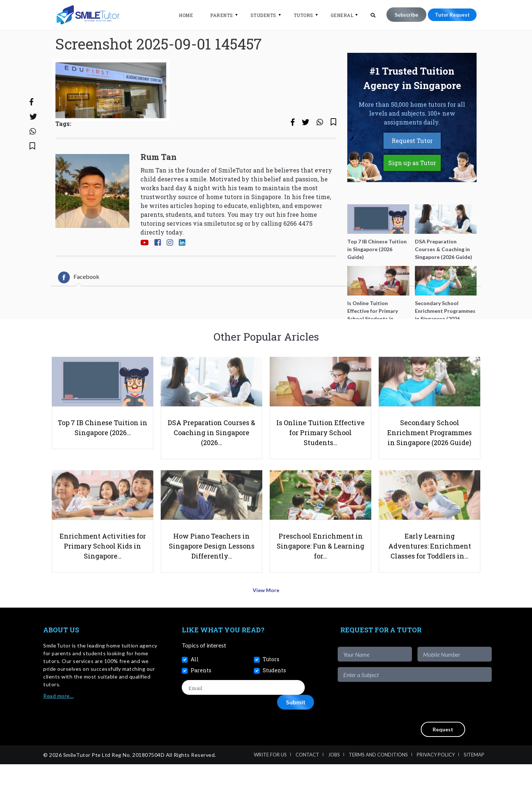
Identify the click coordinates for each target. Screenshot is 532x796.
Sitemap (474, 786)
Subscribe (403, 15)
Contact (307, 786)
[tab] (79, 302)
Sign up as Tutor (412, 187)
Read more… (58, 728)
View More (266, 624)
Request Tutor (412, 165)
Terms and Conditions (378, 786)
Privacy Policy (436, 786)
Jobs (334, 786)
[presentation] (436, 734)
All (195, 691)
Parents (218, 15)
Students (260, 15)
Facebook (79, 302)
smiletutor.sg (224, 247)
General (338, 15)
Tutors (300, 15)
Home (182, 15)
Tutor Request (450, 15)
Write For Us (270, 786)
